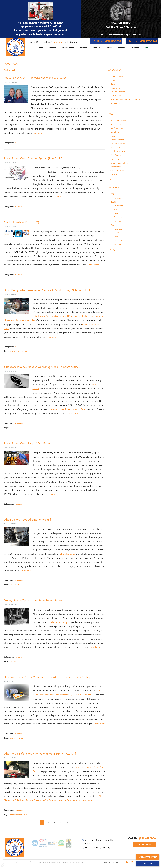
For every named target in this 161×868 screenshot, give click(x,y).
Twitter (132, 863)
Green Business (117, 76)
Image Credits (27, 862)
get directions (145, 844)
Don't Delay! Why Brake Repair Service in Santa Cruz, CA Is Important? (48, 290)
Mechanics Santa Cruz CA (19, 815)
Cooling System (117, 140)
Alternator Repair (16, 585)
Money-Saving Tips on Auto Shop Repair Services (34, 601)
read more (38, 133)
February (118, 217)
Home (41, 47)
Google (127, 863)
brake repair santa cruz (18, 351)
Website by (106, 864)
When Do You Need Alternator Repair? (28, 520)
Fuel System (116, 96)
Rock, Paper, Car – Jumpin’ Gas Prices (27, 443)
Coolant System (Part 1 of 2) (21, 222)
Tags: (111, 114)
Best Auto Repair (118, 144)
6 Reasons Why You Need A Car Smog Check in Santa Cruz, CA (43, 367)
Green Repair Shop (119, 163)
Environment (116, 159)
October (118, 233)
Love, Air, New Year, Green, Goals (126, 99)
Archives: (114, 188)
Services (83, 47)
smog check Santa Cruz (18, 428)
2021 (113, 225)
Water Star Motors (119, 120)
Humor (113, 84)
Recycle (114, 174)
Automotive (19, 143)
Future (113, 80)
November (118, 206)
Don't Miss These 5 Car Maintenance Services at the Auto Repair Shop (48, 677)
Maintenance (116, 167)
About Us (96, 47)
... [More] (111, 180)
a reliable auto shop (58, 622)
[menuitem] (41, 47)
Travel (113, 136)
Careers (109, 47)
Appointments (68, 47)
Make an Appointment (148, 857)
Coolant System (118, 151)
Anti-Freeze (116, 147)
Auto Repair (116, 132)
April (116, 210)
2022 (113, 202)
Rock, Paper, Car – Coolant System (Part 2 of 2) (34, 158)
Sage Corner (116, 88)
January (117, 198)
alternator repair (67, 554)
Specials (53, 47)
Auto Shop (13, 661)
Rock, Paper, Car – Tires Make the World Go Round (35, 78)
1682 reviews (71, 42)
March (117, 213)
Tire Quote (148, 864)
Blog (147, 47)
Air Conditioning (118, 92)
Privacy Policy (17, 862)
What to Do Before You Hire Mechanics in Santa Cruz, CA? (40, 754)
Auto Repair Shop (16, 738)
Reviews (122, 47)
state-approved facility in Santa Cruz (67, 409)
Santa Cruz (116, 124)
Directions (135, 47)
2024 (113, 194)
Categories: (115, 70)
